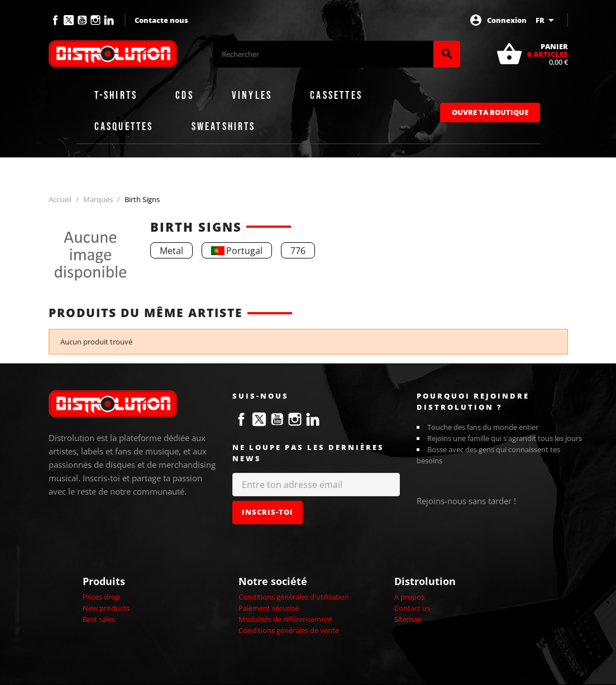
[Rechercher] (323, 54)
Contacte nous (161, 20)
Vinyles (252, 95)
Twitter (69, 20)
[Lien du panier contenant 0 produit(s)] (532, 54)
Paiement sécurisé (269, 608)
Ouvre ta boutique (490, 112)
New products (106, 608)
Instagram (95, 20)
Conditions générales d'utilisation (294, 597)
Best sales (99, 619)
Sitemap (408, 619)
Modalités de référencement (285, 619)
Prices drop (101, 597)
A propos (409, 597)
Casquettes (124, 127)
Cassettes (336, 95)
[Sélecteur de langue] (547, 20)
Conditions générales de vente (289, 630)
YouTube (82, 20)
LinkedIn (109, 20)
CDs (185, 95)
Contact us (412, 608)
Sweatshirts (224, 127)
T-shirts (116, 95)
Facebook (55, 20)
